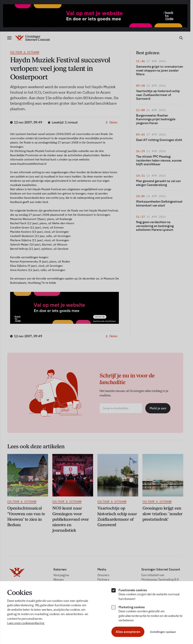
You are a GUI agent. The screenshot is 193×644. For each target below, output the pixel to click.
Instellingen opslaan (163, 632)
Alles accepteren (128, 632)
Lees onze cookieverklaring (26, 623)
